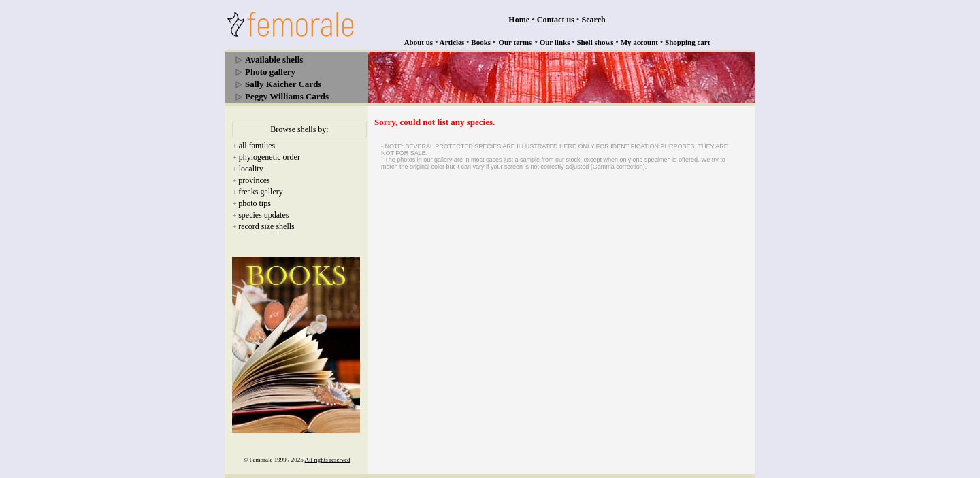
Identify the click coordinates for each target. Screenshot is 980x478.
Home (519, 20)
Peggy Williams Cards (287, 96)
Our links (555, 42)
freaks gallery (261, 192)
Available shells (274, 59)
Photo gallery (270, 72)
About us (419, 42)
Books (481, 42)
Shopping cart (687, 42)
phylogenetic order (269, 157)
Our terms (515, 42)
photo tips (255, 203)
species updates (263, 215)
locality (251, 169)
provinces (254, 180)
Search (594, 20)
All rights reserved (328, 460)
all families (257, 146)
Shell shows (595, 42)
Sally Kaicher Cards (283, 84)
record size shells (266, 226)
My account (639, 42)
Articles (452, 42)
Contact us (556, 20)
